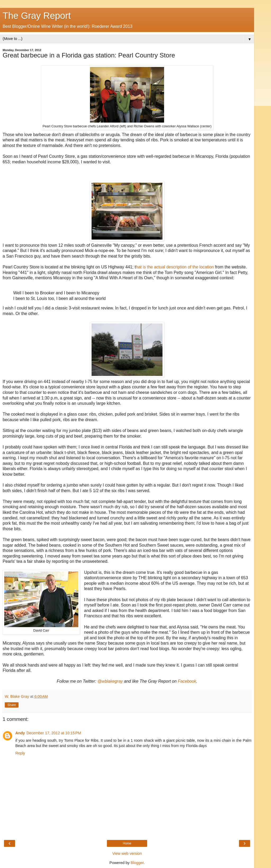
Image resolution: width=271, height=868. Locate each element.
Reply (20, 753)
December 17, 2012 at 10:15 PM (54, 733)
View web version (127, 853)
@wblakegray (110, 681)
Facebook (187, 681)
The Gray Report (37, 16)
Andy (20, 733)
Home (127, 843)
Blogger (137, 863)
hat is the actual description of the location (175, 267)
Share (12, 705)
